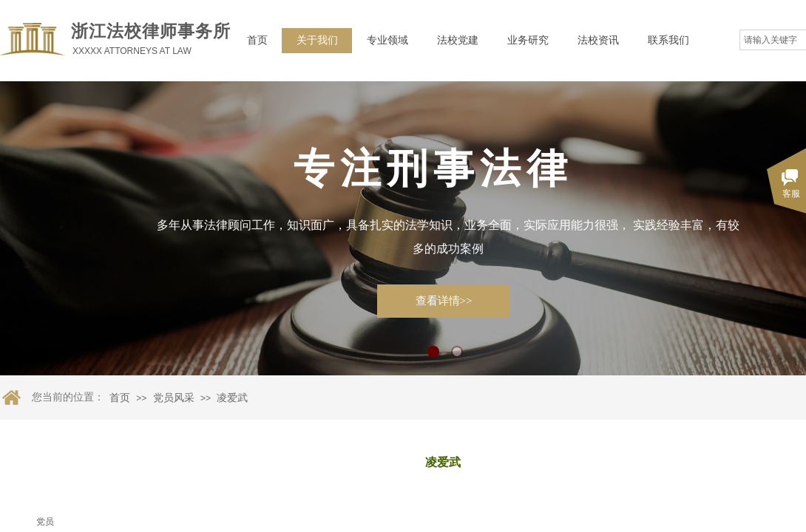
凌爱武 (232, 398)
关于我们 (317, 40)
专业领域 (387, 40)
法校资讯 (598, 40)
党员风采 (174, 398)
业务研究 (528, 40)
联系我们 (668, 40)
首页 (257, 40)
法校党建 (458, 40)
